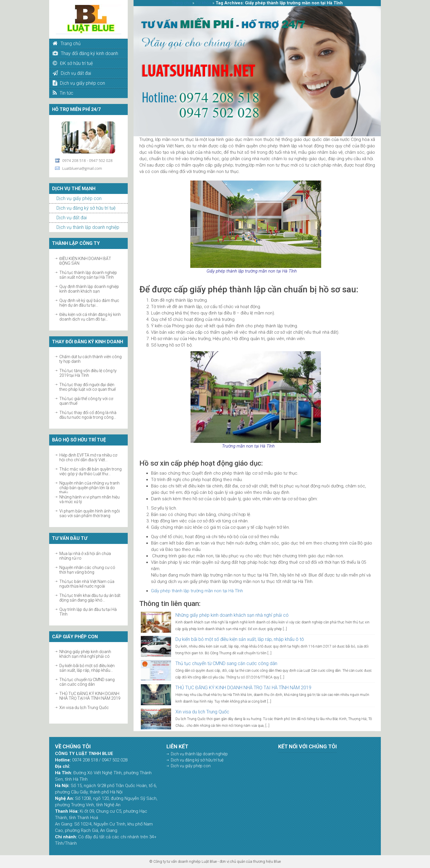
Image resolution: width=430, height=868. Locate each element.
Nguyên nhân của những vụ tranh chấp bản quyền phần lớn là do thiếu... (89, 488)
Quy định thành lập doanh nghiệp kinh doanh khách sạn (89, 289)
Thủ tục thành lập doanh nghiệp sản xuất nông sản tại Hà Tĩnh (88, 275)
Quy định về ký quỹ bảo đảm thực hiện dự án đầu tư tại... (89, 303)
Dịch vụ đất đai (72, 218)
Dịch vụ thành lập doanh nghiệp (88, 227)
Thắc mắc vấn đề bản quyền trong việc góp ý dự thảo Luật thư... (90, 471)
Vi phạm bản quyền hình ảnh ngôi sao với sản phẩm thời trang (90, 513)
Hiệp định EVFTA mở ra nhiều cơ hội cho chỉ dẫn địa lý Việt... (88, 457)
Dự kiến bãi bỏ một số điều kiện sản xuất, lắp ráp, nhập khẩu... (87, 668)
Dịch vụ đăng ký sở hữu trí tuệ (86, 208)
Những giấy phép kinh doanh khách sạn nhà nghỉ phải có (85, 654)
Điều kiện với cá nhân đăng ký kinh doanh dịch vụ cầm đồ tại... (90, 317)
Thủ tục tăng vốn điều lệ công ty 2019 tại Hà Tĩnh (88, 373)
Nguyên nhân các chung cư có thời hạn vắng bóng (87, 570)
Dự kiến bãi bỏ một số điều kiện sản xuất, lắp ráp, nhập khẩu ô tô (240, 639)
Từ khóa (203, 3)
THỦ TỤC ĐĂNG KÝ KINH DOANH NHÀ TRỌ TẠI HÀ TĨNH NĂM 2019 (90, 696)
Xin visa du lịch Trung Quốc (84, 708)
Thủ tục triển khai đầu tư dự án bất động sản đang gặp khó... (90, 598)
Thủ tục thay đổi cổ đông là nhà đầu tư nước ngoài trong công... (88, 415)
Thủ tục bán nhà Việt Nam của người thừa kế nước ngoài (87, 584)
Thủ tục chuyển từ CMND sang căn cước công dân (87, 682)
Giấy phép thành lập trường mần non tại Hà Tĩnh (197, 591)
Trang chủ (181, 3)
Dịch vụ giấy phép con (79, 198)
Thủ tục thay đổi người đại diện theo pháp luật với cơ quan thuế (88, 387)
